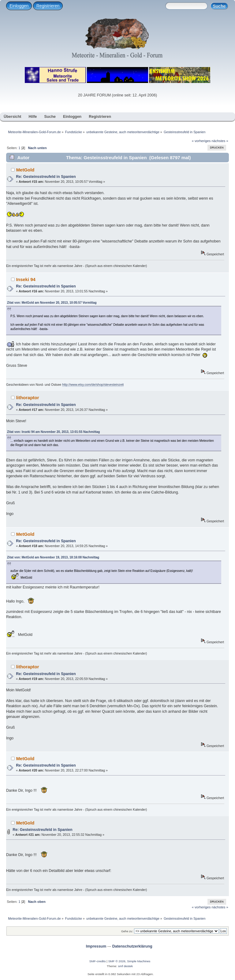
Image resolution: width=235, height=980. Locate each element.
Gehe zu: (127, 931)
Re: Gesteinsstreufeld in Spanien (46, 177)
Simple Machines (139, 961)
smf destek (125, 966)
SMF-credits (98, 961)
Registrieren (48, 6)
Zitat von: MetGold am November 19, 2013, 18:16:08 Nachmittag (53, 557)
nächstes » (220, 141)
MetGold (25, 170)
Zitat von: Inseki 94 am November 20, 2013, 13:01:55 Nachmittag (53, 432)
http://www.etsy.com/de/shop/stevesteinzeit (93, 385)
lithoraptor (28, 398)
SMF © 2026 (117, 961)
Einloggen (19, 6)
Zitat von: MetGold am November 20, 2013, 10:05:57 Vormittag (52, 303)
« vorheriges (201, 141)
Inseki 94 (26, 279)
